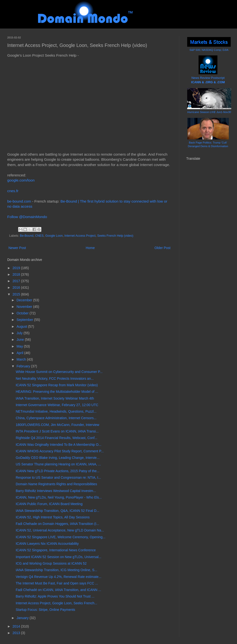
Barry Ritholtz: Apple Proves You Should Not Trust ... (55, 596)
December (25, 300)
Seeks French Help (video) (115, 236)
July (20, 333)
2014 (17, 626)
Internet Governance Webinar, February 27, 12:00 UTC (57, 405)
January (23, 618)
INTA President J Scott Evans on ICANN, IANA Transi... (57, 431)
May (20, 346)
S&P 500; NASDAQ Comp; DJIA (209, 50)
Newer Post (17, 248)
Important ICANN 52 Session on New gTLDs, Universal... (59, 557)
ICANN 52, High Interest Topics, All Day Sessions (53, 517)
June (21, 340)
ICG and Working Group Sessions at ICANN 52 (51, 563)
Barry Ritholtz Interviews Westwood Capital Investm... (56, 491)
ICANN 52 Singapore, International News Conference (56, 550)
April (20, 353)
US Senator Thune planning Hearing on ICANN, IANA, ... (58, 464)
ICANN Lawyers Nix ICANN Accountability (47, 544)
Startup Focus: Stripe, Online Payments (45, 610)
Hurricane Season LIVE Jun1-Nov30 (209, 112)
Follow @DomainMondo (27, 217)
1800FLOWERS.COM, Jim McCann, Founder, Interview (57, 425)
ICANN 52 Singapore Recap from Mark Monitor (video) (57, 385)
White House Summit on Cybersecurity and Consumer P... (59, 372)
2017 (17, 281)
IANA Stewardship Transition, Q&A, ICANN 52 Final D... (57, 511)
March (22, 359)
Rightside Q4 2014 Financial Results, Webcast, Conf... (56, 438)
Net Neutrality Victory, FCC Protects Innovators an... (55, 379)
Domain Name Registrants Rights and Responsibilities (56, 484)
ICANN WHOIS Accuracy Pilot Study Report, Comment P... (60, 451)
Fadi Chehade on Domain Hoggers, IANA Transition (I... (57, 524)
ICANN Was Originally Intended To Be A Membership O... (59, 445)
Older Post (163, 248)
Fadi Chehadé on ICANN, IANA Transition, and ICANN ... (58, 590)
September (25, 320)
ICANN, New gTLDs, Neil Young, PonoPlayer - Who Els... (59, 497)
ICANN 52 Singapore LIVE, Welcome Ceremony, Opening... (61, 537)
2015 (17, 294)
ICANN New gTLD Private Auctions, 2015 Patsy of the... (58, 471)
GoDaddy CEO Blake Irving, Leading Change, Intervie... (58, 458)
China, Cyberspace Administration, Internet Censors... (56, 418)
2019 (17, 268)
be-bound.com (19, 201)
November (25, 307)
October (23, 313)
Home (90, 248)
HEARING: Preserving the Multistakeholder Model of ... (57, 392)
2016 (17, 288)
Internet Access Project (80, 236)
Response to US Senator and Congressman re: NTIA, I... (58, 477)
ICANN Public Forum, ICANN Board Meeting (49, 504)
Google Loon (54, 236)
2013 (17, 633)
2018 (17, 274)
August (22, 326)
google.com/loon (21, 180)
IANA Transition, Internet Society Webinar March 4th (55, 398)
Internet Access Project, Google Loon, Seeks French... (56, 603)
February (24, 366)
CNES (39, 236)
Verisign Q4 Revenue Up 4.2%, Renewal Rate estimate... (59, 577)
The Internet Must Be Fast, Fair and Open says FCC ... (57, 583)
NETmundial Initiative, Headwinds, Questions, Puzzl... (56, 411)
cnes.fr (13, 191)
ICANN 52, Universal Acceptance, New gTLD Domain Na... (60, 530)
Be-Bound (27, 236)
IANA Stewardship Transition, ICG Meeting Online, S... (56, 570)
